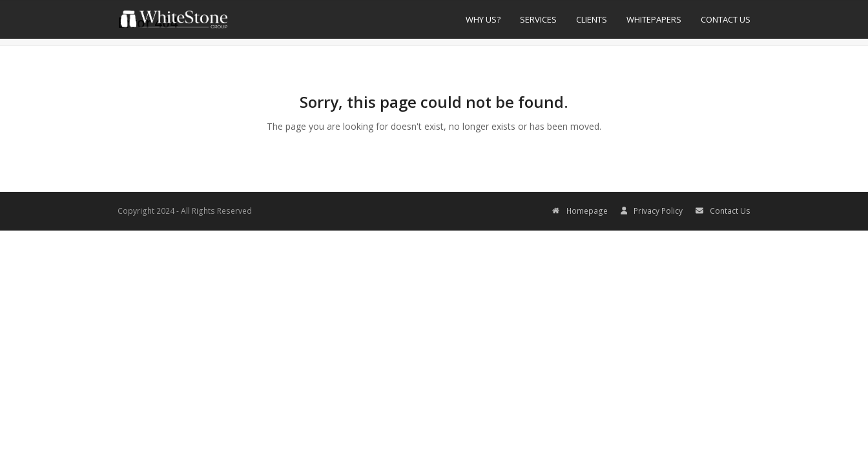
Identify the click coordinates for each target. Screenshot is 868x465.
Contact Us (723, 211)
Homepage (580, 211)
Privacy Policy (652, 211)
